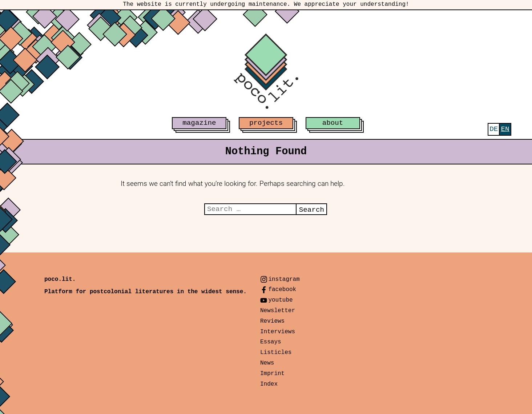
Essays (271, 342)
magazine (199, 123)
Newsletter (278, 311)
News (267, 363)
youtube (280, 300)
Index (269, 384)
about (333, 123)
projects (266, 123)
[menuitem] (494, 129)
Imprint (272, 374)
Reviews (272, 321)
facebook (282, 290)
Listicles (276, 353)
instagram (284, 279)
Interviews (278, 332)
